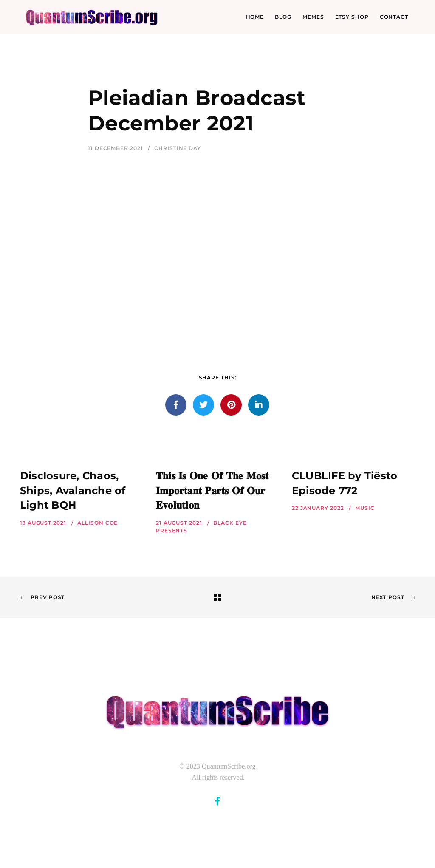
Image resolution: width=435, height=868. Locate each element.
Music (365, 508)
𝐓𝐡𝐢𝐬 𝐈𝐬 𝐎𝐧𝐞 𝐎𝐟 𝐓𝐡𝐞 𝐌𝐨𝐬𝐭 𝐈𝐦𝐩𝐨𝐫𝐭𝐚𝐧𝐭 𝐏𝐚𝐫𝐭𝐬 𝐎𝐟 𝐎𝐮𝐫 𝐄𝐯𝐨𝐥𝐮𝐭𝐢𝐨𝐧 (212, 491)
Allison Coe (97, 523)
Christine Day (178, 148)
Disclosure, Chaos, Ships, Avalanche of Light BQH (73, 491)
